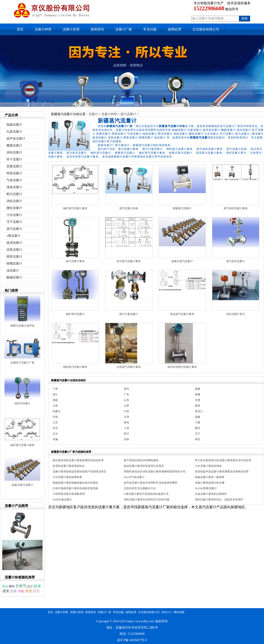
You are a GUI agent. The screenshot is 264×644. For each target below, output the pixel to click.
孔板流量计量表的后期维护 (211, 494)
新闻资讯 (97, 29)
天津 (126, 417)
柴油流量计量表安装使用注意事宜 (144, 466)
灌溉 (28, 591)
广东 (126, 394)
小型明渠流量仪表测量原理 (69, 494)
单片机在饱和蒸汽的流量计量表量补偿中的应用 (223, 460)
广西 (55, 389)
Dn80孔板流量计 (62, 500)
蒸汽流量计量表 (75, 261)
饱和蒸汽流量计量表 (75, 367)
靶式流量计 (14, 194)
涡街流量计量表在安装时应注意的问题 (147, 500)
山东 (126, 400)
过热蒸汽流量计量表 (129, 367)
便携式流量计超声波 (22, 326)
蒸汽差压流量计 (236, 261)
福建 (198, 417)
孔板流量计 (14, 132)
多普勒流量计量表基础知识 (69, 466)
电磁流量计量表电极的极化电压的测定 (75, 483)
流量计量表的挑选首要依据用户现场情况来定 (79, 472)
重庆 (198, 428)
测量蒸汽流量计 (182, 208)
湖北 (198, 439)
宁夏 (198, 422)
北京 (55, 434)
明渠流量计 (14, 173)
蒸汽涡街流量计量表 (236, 208)
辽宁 (198, 434)
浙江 (55, 394)
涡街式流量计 (22, 403)
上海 (126, 428)
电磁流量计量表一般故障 (210, 477)
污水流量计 (14, 215)
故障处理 (175, 29)
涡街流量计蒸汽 (236, 314)
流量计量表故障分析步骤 (210, 483)
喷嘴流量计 (14, 264)
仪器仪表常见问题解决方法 (140, 488)
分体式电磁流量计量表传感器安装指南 (75, 488)
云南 (55, 406)
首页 (20, 29)
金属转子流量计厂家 (22, 363)
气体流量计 (14, 180)
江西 (126, 411)
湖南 (55, 400)
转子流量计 (14, 159)
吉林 (126, 439)
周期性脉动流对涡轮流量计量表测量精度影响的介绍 (155, 472)
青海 (126, 422)
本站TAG (167, 612)
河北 (55, 428)
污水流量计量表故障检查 (67, 477)
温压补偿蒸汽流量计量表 (182, 367)
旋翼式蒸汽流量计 (182, 261)
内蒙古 (57, 411)
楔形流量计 (14, 257)
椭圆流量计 (14, 145)
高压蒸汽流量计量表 (129, 261)
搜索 (245, 18)
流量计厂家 (124, 29)
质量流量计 (14, 166)
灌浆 (6, 591)
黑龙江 (199, 411)
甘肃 (198, 400)
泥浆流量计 (14, 250)
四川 (126, 434)
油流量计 (13, 270)
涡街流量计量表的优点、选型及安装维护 (219, 500)
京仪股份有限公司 (206, 29)
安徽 (55, 439)
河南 (55, 417)
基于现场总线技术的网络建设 (141, 460)
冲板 (21, 591)
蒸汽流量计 (128, 114)
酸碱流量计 (14, 277)
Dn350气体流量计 (134, 477)
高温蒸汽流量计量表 (182, 314)
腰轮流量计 (14, 208)
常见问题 (150, 29)
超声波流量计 (16, 139)
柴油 (5, 586)
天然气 (21, 586)
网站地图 (179, 612)
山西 (126, 406)
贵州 (126, 389)
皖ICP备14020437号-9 (132, 640)
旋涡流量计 (14, 243)
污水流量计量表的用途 (208, 466)
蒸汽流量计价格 (129, 208)
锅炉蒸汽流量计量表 (75, 208)
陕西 (198, 406)
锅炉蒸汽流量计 (75, 314)
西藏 (198, 394)
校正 (30, 586)
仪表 (13, 591)
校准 (37, 586)
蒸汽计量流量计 (129, 314)
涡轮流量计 (14, 201)
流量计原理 (71, 29)
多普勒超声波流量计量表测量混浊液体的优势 (222, 472)
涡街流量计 (14, 152)
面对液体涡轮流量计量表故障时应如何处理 (78, 460)
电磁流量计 (14, 125)
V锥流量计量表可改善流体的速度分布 (146, 494)
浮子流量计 (14, 222)
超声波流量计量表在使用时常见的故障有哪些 (151, 483)
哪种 (12, 586)
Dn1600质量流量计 (206, 488)
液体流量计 (14, 187)
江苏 (55, 422)
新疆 (198, 389)
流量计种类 (43, 29)
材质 (36, 591)
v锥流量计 (14, 236)
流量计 (93, 114)
